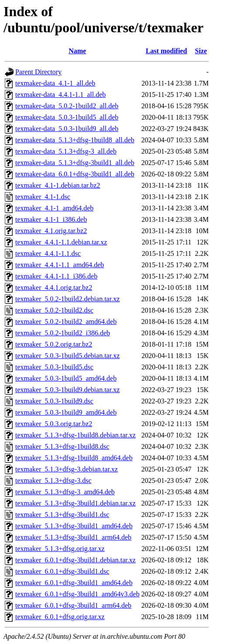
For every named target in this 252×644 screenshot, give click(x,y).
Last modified (166, 51)
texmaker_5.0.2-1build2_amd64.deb (66, 322)
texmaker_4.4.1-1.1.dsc (48, 253)
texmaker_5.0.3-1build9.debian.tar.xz (67, 390)
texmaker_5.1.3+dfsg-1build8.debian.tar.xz (75, 435)
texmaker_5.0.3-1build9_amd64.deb (66, 412)
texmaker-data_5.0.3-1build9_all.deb (67, 129)
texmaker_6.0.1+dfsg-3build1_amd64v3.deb (77, 594)
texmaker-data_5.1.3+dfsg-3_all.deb (66, 151)
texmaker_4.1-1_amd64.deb (54, 208)
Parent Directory (38, 72)
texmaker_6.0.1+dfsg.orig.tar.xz (60, 617)
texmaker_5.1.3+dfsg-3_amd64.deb (65, 492)
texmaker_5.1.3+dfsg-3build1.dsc (62, 515)
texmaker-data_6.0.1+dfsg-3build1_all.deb (75, 174)
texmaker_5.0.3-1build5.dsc (54, 367)
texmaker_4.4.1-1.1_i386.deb (56, 276)
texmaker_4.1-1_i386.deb (51, 219)
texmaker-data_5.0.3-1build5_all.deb (67, 117)
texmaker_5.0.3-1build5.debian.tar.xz (67, 356)
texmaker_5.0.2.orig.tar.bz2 (54, 344)
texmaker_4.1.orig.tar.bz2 (51, 231)
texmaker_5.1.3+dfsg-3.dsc (53, 480)
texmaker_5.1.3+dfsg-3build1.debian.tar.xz (75, 503)
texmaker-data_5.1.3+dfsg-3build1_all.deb (75, 163)
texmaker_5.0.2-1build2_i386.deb (63, 333)
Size (201, 51)
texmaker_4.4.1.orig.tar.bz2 (54, 288)
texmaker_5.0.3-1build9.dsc (54, 401)
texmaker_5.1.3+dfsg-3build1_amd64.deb (74, 526)
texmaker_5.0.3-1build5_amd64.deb (66, 378)
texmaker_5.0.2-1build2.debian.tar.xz (67, 299)
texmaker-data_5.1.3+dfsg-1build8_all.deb (75, 140)
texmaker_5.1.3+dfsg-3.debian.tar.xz (66, 469)
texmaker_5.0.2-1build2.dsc (54, 310)
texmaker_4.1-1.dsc (43, 197)
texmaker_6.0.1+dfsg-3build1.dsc (62, 571)
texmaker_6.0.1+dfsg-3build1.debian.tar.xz (75, 560)
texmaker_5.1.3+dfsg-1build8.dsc (62, 446)
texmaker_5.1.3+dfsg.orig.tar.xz (60, 549)
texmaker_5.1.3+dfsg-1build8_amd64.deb (74, 458)
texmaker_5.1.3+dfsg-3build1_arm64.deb (73, 537)
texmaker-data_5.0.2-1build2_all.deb (67, 106)
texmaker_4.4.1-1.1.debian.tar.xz (61, 242)
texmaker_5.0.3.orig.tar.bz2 (54, 424)
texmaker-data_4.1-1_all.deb (55, 83)
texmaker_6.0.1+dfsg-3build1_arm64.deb (73, 605)
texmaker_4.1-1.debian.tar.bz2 (58, 185)
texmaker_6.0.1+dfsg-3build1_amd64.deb (74, 583)
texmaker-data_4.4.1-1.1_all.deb (61, 95)
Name (77, 51)
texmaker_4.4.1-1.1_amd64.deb (60, 265)
